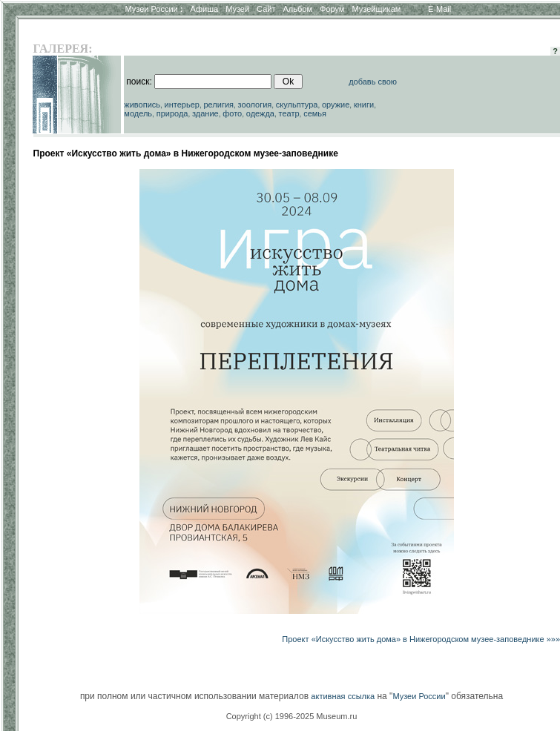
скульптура (297, 105)
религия (219, 105)
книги (364, 105)
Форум (332, 9)
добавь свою (373, 82)
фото (232, 113)
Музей (237, 9)
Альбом (298, 9)
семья (315, 113)
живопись (142, 105)
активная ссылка (343, 696)
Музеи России (154, 9)
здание (205, 113)
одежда (260, 113)
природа (172, 113)
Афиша (205, 9)
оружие (336, 105)
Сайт (266, 9)
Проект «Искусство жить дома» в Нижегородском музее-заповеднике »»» (421, 639)
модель (138, 113)
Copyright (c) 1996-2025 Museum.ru (292, 716)
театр (289, 113)
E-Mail (439, 9)
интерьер (182, 105)
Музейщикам (376, 9)
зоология (255, 105)
